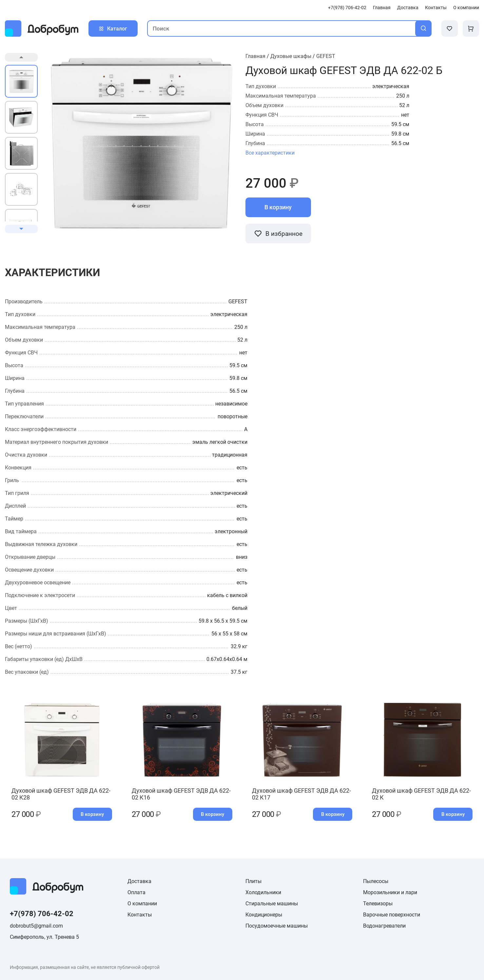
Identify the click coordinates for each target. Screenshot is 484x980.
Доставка (408, 8)
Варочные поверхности (392, 915)
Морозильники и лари (390, 892)
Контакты (436, 8)
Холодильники (263, 892)
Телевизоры (378, 904)
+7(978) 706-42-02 (347, 8)
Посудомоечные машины (277, 926)
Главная (382, 8)
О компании (466, 8)
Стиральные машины (272, 904)
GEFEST (326, 56)
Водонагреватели (384, 926)
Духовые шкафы (291, 56)
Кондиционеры (264, 915)
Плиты (253, 881)
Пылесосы (376, 881)
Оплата (136, 892)
